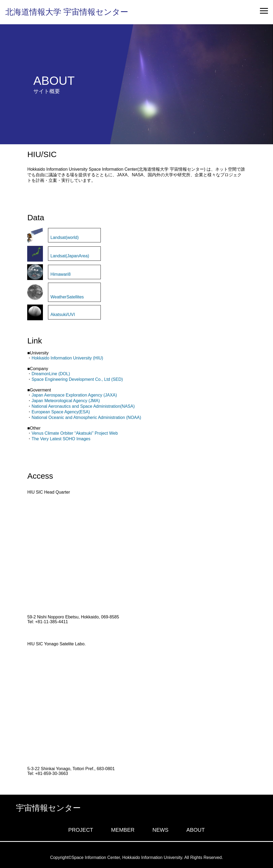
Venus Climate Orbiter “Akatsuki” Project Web (75, 433)
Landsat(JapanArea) (70, 256)
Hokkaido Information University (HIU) (67, 358)
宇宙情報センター (48, 808)
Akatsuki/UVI (63, 315)
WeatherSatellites (67, 297)
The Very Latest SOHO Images (61, 439)
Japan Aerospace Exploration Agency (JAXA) (74, 395)
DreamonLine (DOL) (51, 374)
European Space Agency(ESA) (61, 412)
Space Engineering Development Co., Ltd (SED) (77, 379)
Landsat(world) (65, 237)
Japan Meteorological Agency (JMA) (66, 401)
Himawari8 (61, 274)
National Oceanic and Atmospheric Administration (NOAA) (86, 417)
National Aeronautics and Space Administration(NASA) (83, 406)
